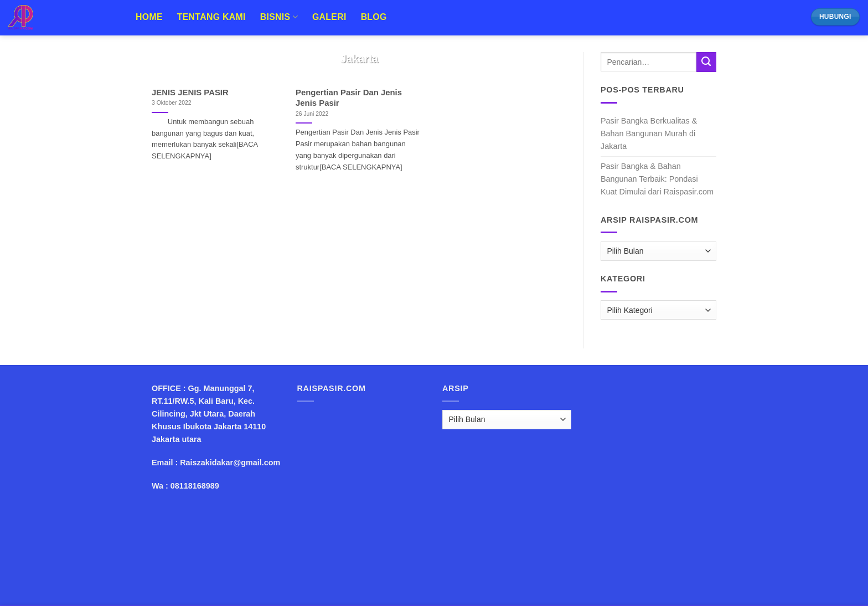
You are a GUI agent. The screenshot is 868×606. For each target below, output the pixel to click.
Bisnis (279, 17)
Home (149, 17)
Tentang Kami (211, 17)
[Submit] (706, 62)
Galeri (329, 17)
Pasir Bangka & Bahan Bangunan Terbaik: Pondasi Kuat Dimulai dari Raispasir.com (657, 179)
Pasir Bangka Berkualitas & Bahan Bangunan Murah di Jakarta (649, 133)
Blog (374, 17)
